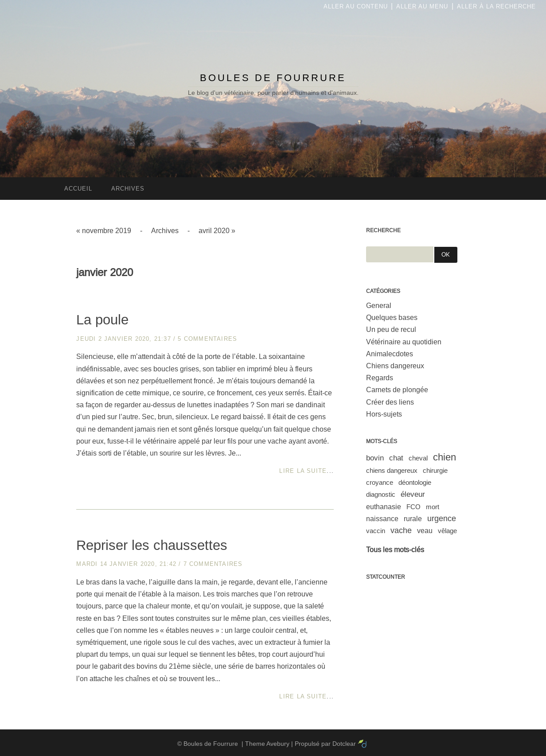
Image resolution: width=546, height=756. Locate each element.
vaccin (376, 531)
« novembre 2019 (104, 231)
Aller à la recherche (496, 6)
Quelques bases (392, 318)
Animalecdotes (390, 354)
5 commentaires (207, 339)
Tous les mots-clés (395, 550)
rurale (413, 519)
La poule (102, 320)
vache (401, 530)
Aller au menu (422, 6)
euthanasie (384, 507)
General (379, 306)
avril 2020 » (217, 231)
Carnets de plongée (397, 390)
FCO (413, 507)
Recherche (383, 230)
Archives (165, 231)
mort (433, 507)
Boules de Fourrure (273, 78)
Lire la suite (303, 471)
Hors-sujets (384, 414)
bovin (375, 458)
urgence (442, 518)
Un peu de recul (391, 329)
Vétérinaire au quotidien (404, 342)
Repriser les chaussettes (152, 545)
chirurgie (435, 470)
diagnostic (381, 494)
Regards (380, 378)
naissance (382, 519)
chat (396, 458)
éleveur (413, 494)
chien (445, 457)
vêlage (447, 531)
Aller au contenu (356, 6)
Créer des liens (390, 402)
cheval (418, 458)
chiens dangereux (392, 470)
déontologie (415, 482)
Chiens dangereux (395, 366)
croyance (380, 482)
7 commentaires (213, 564)
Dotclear (344, 744)
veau (425, 531)
